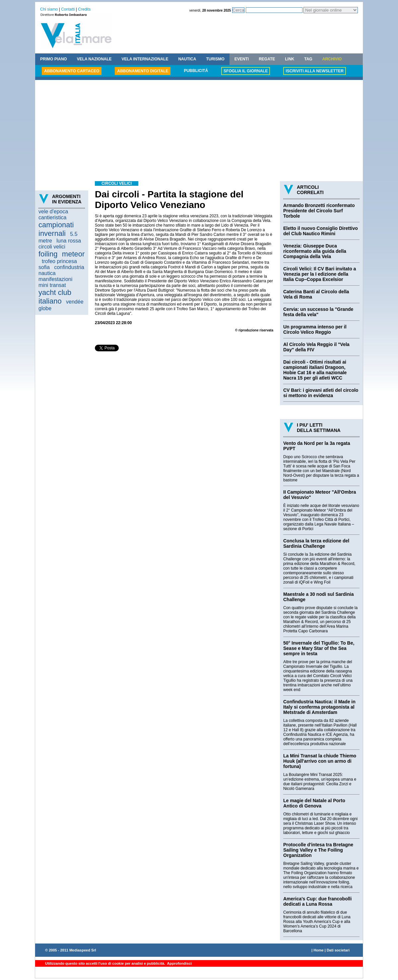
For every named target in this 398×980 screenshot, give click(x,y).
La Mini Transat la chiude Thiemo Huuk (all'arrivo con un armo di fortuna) (320, 761)
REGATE (267, 59)
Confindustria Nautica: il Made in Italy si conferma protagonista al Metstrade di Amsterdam (319, 707)
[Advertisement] (199, 131)
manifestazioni (55, 279)
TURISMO (215, 59)
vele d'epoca (53, 211)
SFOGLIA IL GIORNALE (246, 71)
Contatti (68, 9)
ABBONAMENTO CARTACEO (72, 71)
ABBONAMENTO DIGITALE (143, 71)
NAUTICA (187, 59)
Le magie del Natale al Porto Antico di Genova (314, 803)
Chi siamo (49, 9)
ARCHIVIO (332, 59)
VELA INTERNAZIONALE (145, 59)
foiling (48, 254)
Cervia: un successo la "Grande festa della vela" (318, 312)
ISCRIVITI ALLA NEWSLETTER (314, 71)
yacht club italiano (55, 297)
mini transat (52, 285)
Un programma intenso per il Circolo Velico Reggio (315, 329)
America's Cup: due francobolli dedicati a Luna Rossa (317, 901)
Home (319, 950)
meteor (73, 254)
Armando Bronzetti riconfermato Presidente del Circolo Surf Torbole (319, 211)
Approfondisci (179, 963)
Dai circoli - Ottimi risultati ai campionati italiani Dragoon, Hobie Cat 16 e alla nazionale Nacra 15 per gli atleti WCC (315, 370)
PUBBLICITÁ (196, 71)
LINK (290, 59)
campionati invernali (56, 229)
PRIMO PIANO (54, 59)
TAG (308, 59)
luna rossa (69, 241)
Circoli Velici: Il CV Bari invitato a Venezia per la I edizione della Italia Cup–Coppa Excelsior (320, 274)
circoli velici (52, 247)
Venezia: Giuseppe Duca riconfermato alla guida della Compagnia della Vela (315, 251)
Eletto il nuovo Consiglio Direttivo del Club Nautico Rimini (321, 231)
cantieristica (52, 217)
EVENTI (242, 59)
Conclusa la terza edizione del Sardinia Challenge (316, 543)
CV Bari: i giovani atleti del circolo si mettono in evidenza (321, 393)
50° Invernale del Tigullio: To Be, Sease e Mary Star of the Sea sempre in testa (319, 648)
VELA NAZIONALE (94, 59)
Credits (84, 9)
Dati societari (338, 950)
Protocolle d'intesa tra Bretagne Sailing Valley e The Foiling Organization (318, 850)
